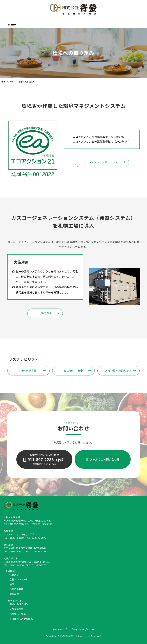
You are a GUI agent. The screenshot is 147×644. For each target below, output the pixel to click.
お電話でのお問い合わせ (44, 459)
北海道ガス (45, 313)
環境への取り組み (19, 604)
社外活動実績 (29, 371)
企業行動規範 (17, 589)
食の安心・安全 (73, 371)
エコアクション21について (102, 162)
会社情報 (10, 571)
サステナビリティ (15, 601)
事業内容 (14, 594)
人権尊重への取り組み (118, 371)
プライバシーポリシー (82, 629)
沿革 (12, 584)
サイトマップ (60, 629)
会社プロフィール (19, 579)
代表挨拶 (14, 575)
